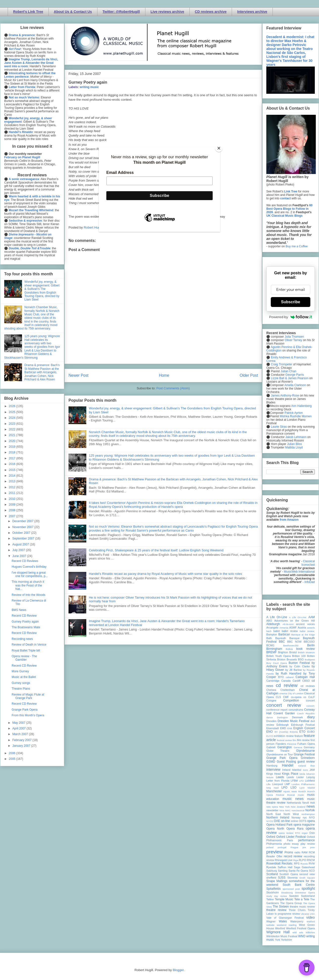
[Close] (219, 148)
